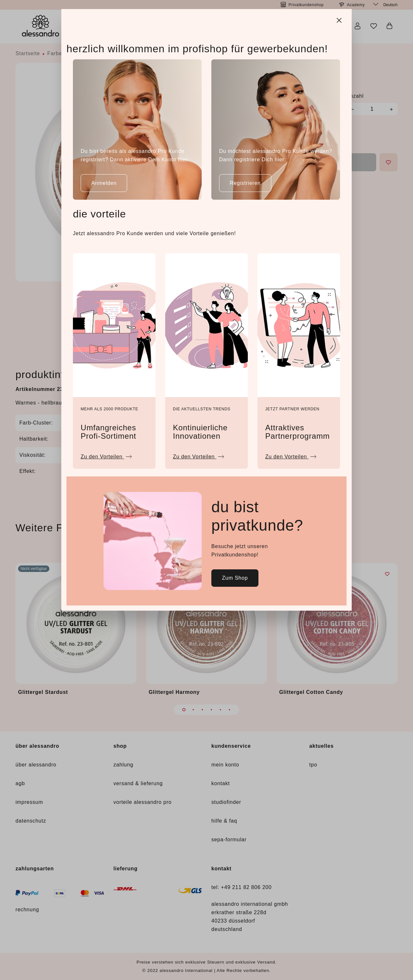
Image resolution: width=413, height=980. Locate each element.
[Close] (340, 19)
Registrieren (245, 183)
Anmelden (104, 183)
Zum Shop (235, 578)
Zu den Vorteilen (106, 455)
